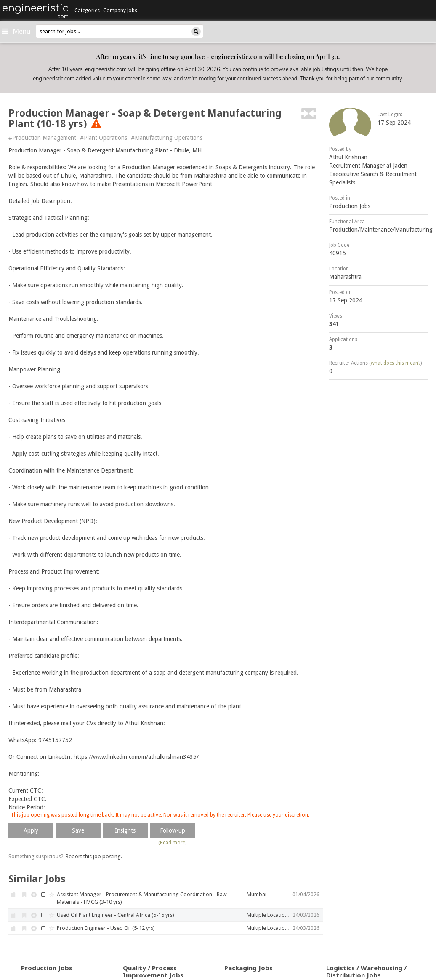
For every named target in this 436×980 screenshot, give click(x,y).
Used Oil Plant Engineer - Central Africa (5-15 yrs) (116, 915)
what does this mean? (396, 363)
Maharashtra (345, 277)
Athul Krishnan (348, 157)
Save (78, 830)
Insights (125, 830)
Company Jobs (120, 11)
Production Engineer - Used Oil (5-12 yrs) (106, 928)
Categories (87, 11)
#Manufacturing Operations (167, 138)
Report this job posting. (94, 856)
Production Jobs (350, 206)
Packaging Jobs (249, 968)
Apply (31, 830)
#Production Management (42, 138)
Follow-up (173, 830)
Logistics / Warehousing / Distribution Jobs (366, 971)
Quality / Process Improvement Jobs (153, 971)
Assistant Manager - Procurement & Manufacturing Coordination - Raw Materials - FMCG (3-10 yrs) (142, 898)
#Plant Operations (104, 138)
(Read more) (172, 843)
